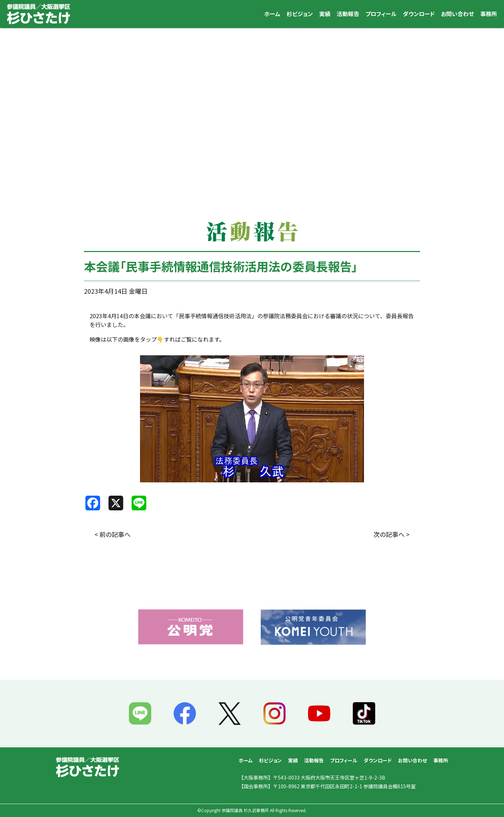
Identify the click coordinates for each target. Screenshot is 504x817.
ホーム (272, 14)
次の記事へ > (391, 534)
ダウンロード (419, 14)
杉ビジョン (300, 14)
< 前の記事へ (113, 534)
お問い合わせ (457, 14)
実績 (325, 14)
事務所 (489, 14)
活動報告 (348, 14)
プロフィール (381, 14)
